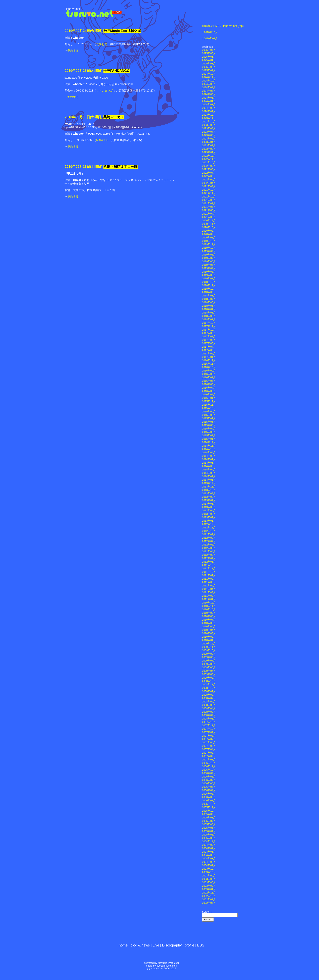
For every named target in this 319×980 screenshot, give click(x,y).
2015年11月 (209, 405)
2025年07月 (209, 50)
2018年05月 (209, 306)
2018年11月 (209, 285)
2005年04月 (209, 831)
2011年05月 (209, 586)
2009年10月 (209, 650)
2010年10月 (211, 32)
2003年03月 (209, 886)
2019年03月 (209, 272)
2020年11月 (209, 224)
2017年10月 (209, 330)
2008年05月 (209, 705)
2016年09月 (209, 371)
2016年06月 (209, 381)
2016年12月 (209, 360)
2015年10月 (209, 408)
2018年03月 (209, 313)
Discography (172, 945)
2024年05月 (209, 98)
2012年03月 (209, 555)
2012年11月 (209, 528)
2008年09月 (209, 691)
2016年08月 (209, 374)
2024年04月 (209, 101)
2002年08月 (209, 900)
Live (156, 945)
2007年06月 (209, 743)
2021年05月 (209, 210)
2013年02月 (209, 517)
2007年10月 (209, 729)
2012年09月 (209, 534)
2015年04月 (209, 429)
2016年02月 (209, 395)
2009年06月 (209, 664)
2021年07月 (209, 204)
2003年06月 (209, 882)
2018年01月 (209, 320)
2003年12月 (209, 869)
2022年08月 (209, 169)
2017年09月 (209, 333)
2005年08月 (209, 818)
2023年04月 (209, 142)
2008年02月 (209, 715)
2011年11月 (209, 569)
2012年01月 (209, 562)
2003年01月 (209, 889)
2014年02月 (209, 476)
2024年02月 (209, 108)
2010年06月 (209, 623)
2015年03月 (209, 432)
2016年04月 (209, 388)
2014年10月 (209, 449)
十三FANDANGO (117, 71)
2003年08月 (209, 879)
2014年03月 (209, 473)
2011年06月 (209, 582)
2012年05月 (209, 548)
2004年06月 (209, 852)
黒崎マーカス (114, 117)
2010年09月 (209, 613)
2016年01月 (209, 398)
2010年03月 (209, 633)
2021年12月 (209, 190)
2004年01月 (209, 865)
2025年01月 (209, 70)
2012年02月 (209, 558)
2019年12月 (209, 241)
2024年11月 (209, 77)
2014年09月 (209, 453)
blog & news (140, 945)
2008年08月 (209, 695)
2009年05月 (209, 668)
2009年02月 (209, 678)
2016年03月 (209, 391)
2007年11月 (209, 726)
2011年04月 (209, 589)
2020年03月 (209, 231)
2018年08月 (209, 296)
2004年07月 (209, 848)
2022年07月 (209, 173)
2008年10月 (209, 688)
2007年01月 (209, 760)
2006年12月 (209, 763)
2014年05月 (209, 466)
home (123, 945)
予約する (73, 51)
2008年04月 (209, 708)
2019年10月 (209, 248)
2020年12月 (209, 221)
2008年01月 (209, 719)
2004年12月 (209, 842)
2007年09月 (209, 732)
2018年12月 (209, 282)
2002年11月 (209, 893)
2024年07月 (209, 91)
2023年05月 (209, 139)
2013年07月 (209, 500)
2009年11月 (209, 647)
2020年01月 (209, 238)
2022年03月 (209, 186)
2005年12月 (209, 804)
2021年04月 (209, 214)
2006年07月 (209, 780)
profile (189, 945)
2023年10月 (209, 122)
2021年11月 (209, 193)
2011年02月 (209, 596)
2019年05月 (209, 265)
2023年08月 (209, 128)
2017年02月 (209, 354)
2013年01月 (209, 521)
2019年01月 (209, 279)
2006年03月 (209, 794)
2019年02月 (209, 275)
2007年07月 (209, 739)
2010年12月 (209, 603)
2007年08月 (209, 736)
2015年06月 (209, 422)
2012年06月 (209, 545)
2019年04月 (209, 268)
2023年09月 (209, 125)
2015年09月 (209, 412)
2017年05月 (209, 343)
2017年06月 (209, 340)
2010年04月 (209, 630)
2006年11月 (209, 766)
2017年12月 (209, 323)
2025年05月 (209, 57)
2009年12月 (209, 644)
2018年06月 (209, 302)
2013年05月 (209, 507)
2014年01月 (209, 480)
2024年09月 (209, 84)
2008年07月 (209, 698)
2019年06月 (209, 262)
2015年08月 (209, 415)
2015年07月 (209, 418)
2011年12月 (209, 565)
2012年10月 (209, 531)
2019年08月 (209, 255)
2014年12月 (209, 442)
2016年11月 (209, 364)
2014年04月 (209, 470)
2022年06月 (209, 176)
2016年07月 (209, 378)
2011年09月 (209, 575)
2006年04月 (209, 790)
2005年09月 (209, 814)
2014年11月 (209, 446)
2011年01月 (209, 599)
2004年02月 (209, 862)
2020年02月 (209, 234)
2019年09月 (209, 251)
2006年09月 (209, 773)
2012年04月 (209, 552)
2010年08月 (211, 39)
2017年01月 (209, 357)
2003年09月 (209, 876)
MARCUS (102, 140)
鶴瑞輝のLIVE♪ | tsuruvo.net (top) (223, 26)
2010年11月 (209, 606)
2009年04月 (209, 671)
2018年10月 (209, 289)
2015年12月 (209, 401)
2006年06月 (209, 784)
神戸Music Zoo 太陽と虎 (123, 31)
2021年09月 (209, 200)
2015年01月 (209, 439)
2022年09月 (209, 166)
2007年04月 (209, 749)
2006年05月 (209, 787)
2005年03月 (209, 835)
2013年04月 (209, 511)
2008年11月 (209, 685)
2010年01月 (209, 640)
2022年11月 (209, 159)
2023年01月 (209, 152)
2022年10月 (209, 163)
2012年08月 (209, 538)
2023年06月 (209, 135)
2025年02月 (209, 67)
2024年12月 (209, 74)
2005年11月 (209, 807)
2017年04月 (209, 347)
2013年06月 (209, 504)
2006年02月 (209, 797)
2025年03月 (209, 64)
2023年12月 (209, 115)
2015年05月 (209, 425)
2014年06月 (209, 463)
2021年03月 (209, 217)
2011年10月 (209, 572)
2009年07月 (209, 661)
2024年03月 (209, 105)
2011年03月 (209, 592)
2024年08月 (209, 88)
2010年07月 (209, 620)
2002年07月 (209, 903)
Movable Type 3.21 (168, 963)
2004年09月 (209, 845)
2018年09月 (209, 292)
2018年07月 (209, 299)
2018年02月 (209, 316)
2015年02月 (209, 436)
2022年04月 (209, 183)
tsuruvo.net (73, 9)
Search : (207, 912)
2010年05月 (209, 627)
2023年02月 (209, 149)
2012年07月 (209, 541)
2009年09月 (209, 654)
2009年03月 (209, 674)
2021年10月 (209, 197)
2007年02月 (209, 756)
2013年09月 (209, 494)
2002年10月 (209, 896)
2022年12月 (209, 156)
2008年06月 (209, 702)
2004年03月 (209, 859)
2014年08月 (209, 456)
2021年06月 (209, 207)
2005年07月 (209, 821)
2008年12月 (209, 681)
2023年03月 (209, 146)
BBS (201, 945)
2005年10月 (209, 811)
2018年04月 (209, 309)
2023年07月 (209, 132)
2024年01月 (209, 111)
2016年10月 (209, 367)
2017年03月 (209, 350)
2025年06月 (209, 53)
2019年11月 (209, 244)
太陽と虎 (102, 44)
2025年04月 (209, 60)
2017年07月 (209, 337)
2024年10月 (209, 81)
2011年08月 (209, 579)
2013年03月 (209, 514)
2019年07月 (209, 258)
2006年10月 (209, 770)
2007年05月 (209, 746)
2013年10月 (209, 490)
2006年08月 (209, 777)
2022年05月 (209, 180)
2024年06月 (209, 94)
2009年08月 (209, 657)
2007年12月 (209, 722)
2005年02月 (209, 838)
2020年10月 (209, 227)
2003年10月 (209, 872)
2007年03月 (209, 753)
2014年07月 (209, 459)
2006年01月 (209, 801)
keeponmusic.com (167, 966)
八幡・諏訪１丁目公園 (121, 167)
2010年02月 (209, 637)
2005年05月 (209, 828)
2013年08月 (209, 497)
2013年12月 (209, 483)
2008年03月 (209, 712)
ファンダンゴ (104, 91)
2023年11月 (209, 118)
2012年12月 (209, 524)
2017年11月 (209, 326)
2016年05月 (209, 384)
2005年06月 (209, 824)
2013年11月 (209, 487)
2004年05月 (209, 855)
